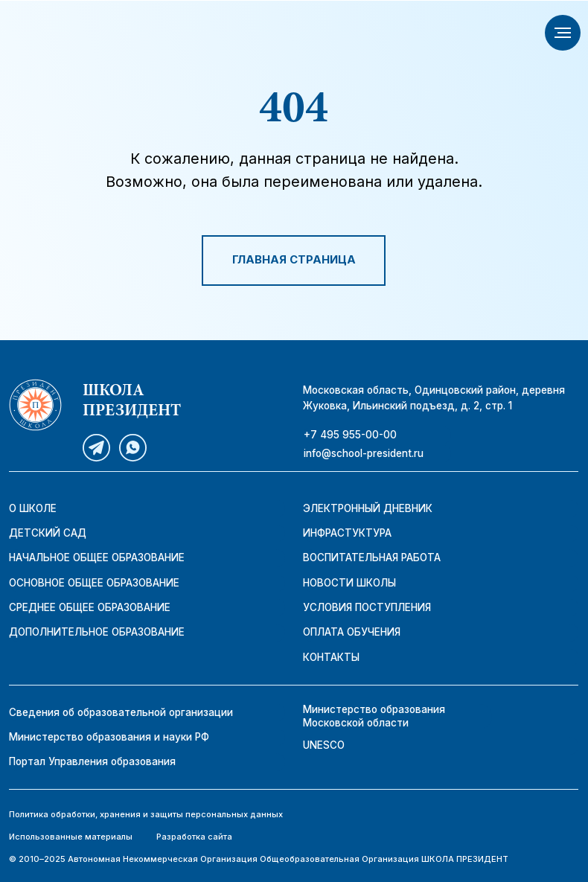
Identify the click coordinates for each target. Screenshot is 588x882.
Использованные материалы (71, 837)
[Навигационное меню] (563, 33)
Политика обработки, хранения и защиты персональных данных (146, 814)
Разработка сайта (194, 837)
